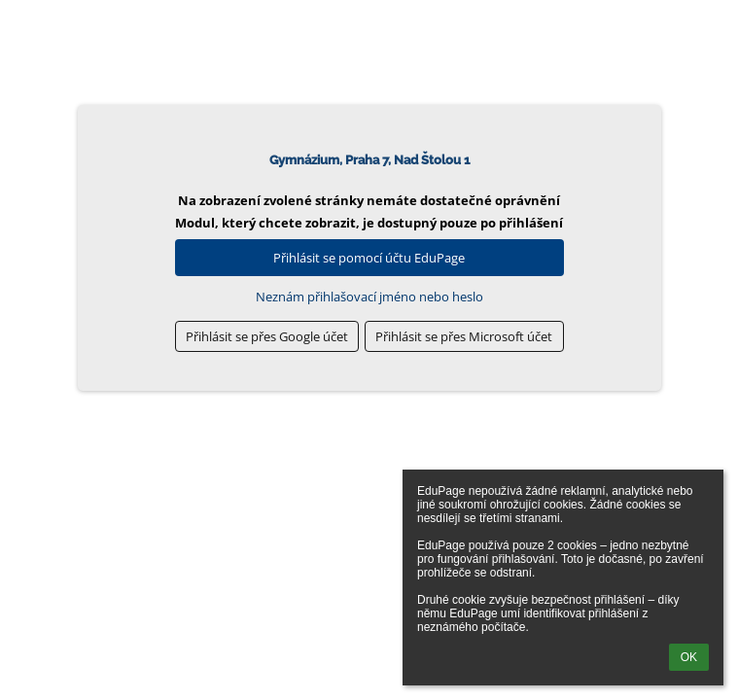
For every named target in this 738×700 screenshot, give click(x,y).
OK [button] (689, 657)
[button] (267, 336)
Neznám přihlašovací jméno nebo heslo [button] (369, 297)
